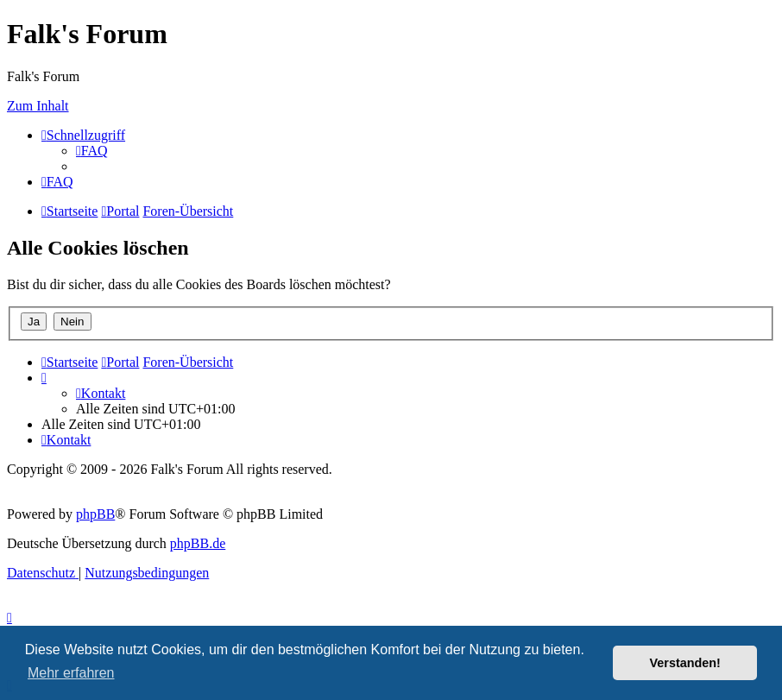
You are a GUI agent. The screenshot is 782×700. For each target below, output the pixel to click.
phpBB (95, 514)
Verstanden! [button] (685, 663)
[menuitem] (92, 151)
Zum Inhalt (38, 106)
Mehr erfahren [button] (71, 673)
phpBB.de (198, 543)
